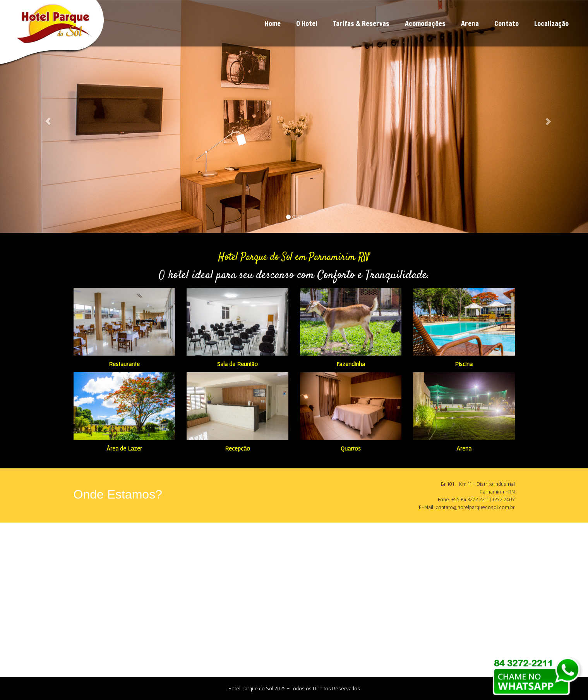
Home (273, 23)
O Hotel (307, 23)
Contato (507, 23)
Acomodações (425, 23)
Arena (470, 23)
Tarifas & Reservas (361, 23)
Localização (551, 23)
